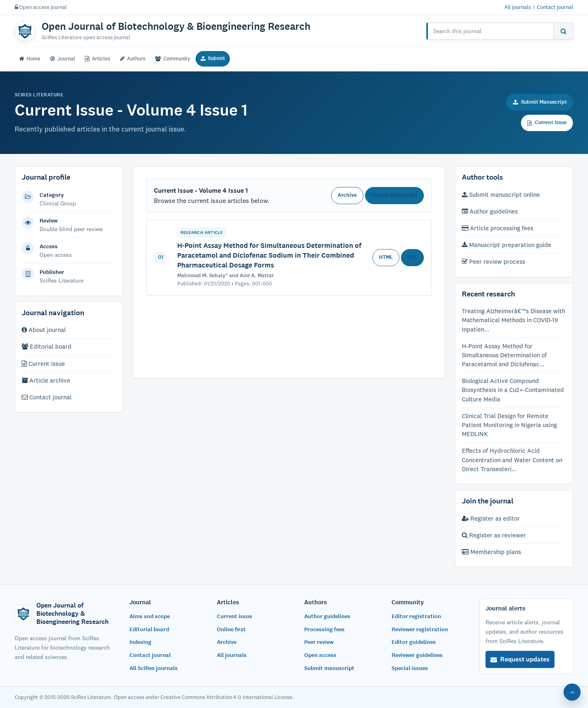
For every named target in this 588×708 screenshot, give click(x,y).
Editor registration (416, 616)
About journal (44, 330)
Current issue (43, 364)
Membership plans (491, 552)
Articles (98, 58)
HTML (386, 257)
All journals (518, 7)
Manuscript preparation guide (507, 245)
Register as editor (491, 518)
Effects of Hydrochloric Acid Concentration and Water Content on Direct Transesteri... (512, 460)
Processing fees (324, 629)
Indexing (140, 642)
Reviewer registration (420, 629)
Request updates (520, 659)
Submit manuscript (329, 668)
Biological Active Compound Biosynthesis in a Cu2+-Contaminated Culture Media (513, 390)
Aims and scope (150, 616)
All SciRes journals (154, 668)
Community (173, 58)
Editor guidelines (414, 642)
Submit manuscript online (501, 195)
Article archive (46, 380)
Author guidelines (490, 211)
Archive (347, 195)
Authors (133, 58)
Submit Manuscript (540, 102)
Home (30, 58)
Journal (63, 58)
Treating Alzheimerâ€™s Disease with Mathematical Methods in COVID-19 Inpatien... (513, 320)
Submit (213, 58)
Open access (320, 655)
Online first (231, 629)
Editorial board (47, 346)
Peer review (319, 642)
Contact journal (555, 7)
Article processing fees (498, 228)
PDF (412, 257)
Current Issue (547, 122)
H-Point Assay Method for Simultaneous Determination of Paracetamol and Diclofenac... (504, 355)
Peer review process (493, 262)
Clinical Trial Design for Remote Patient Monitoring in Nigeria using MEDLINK (509, 425)
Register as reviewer (494, 535)
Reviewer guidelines (417, 655)
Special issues (410, 668)
